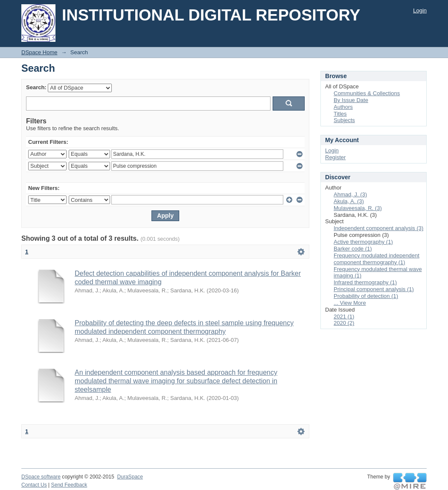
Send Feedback (69, 485)
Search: (36, 87)
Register (335, 157)
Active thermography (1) (363, 242)
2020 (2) (344, 323)
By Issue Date (351, 100)
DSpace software (41, 477)
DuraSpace (130, 477)
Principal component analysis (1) (374, 289)
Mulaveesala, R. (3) (358, 208)
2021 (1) (344, 316)
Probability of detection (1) (366, 296)
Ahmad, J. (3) (350, 194)
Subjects (344, 120)
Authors (343, 107)
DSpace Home (39, 52)
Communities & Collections (367, 93)
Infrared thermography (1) (365, 282)
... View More (350, 303)
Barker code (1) (353, 249)
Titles (340, 114)
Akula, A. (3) (349, 201)
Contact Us (34, 485)
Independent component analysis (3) (378, 228)
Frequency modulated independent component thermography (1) (377, 259)
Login (420, 10)
